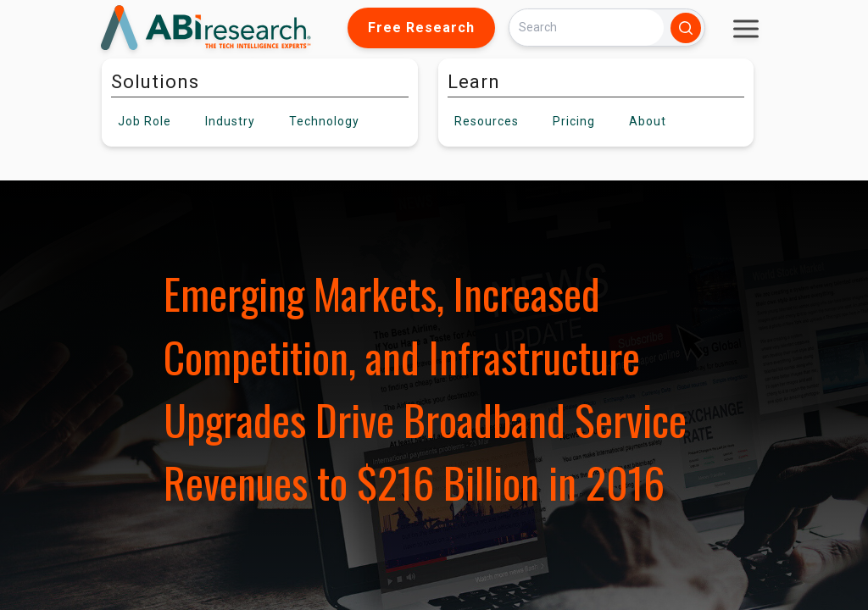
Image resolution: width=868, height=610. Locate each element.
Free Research (421, 28)
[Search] (587, 28)
